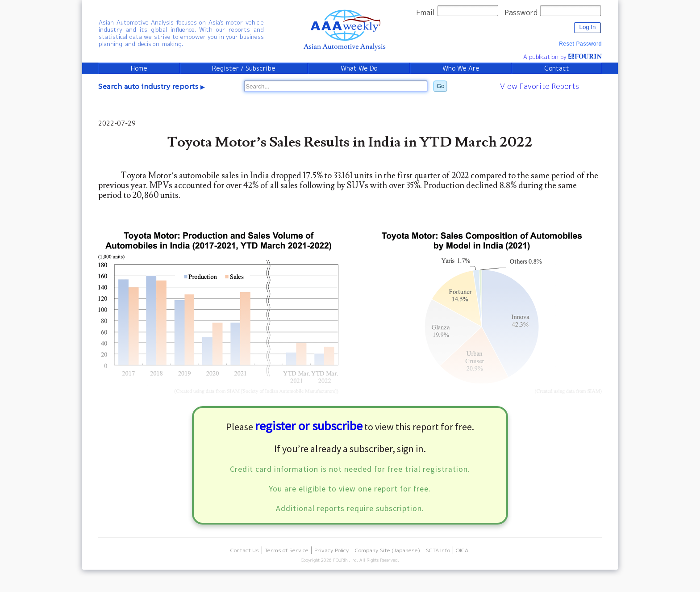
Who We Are (461, 68)
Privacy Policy (332, 550)
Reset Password (580, 44)
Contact (557, 68)
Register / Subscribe (244, 68)
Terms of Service (287, 550)
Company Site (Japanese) (387, 550)
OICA (462, 550)
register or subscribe (309, 426)
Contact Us (245, 550)
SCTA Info (438, 550)
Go (441, 86)
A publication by (562, 57)
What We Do (359, 68)
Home (139, 68)
